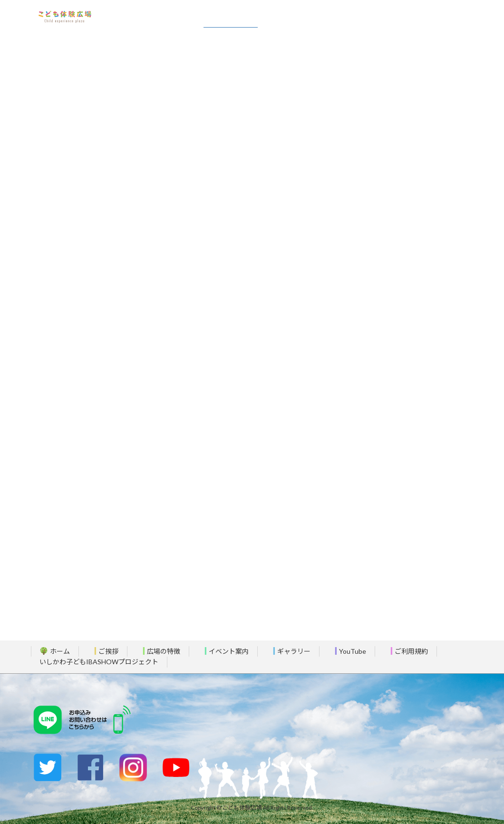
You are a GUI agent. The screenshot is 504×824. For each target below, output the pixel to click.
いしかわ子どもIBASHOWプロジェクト (99, 662)
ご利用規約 (406, 651)
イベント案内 (224, 651)
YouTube (348, 651)
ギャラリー (289, 651)
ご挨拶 (103, 651)
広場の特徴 (159, 651)
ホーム (55, 651)
